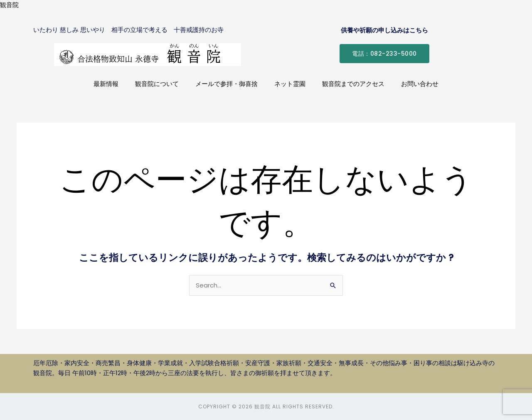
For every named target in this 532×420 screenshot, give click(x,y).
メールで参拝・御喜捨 (227, 84)
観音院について (157, 84)
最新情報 (106, 84)
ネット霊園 (290, 84)
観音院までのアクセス (353, 84)
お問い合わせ (420, 84)
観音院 (9, 5)
